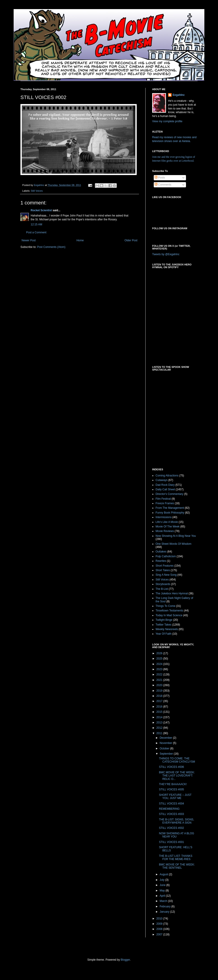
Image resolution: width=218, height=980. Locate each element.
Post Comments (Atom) (51, 247)
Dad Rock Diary (165, 485)
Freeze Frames (165, 503)
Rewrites (161, 561)
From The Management (170, 508)
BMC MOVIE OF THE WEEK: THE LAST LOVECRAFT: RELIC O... (177, 776)
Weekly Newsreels (167, 629)
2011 (160, 733)
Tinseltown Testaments (169, 611)
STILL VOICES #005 (171, 789)
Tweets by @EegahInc (166, 254)
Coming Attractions (167, 476)
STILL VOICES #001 (171, 842)
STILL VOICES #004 (171, 804)
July (162, 880)
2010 (160, 919)
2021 (160, 680)
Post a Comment (36, 232)
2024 (160, 664)
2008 (160, 929)
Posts (160, 178)
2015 (160, 712)
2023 (160, 669)
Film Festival (163, 499)
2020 (160, 685)
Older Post (131, 240)
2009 (160, 924)
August (164, 874)
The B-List (162, 589)
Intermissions (164, 517)
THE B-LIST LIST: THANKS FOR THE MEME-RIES (176, 858)
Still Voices (37, 191)
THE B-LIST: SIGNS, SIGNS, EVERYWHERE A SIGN (177, 821)
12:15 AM (36, 224)
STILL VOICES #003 (171, 814)
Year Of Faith (163, 634)
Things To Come (165, 606)
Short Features (165, 566)
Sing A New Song (166, 575)
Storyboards (163, 584)
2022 (160, 675)
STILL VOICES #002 (171, 828)
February (165, 906)
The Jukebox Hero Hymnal (172, 593)
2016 (160, 707)
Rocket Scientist (41, 210)
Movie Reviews (165, 531)
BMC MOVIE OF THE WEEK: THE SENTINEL (177, 866)
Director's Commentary (169, 494)
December (166, 738)
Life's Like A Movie (167, 522)
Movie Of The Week (168, 527)
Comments (163, 185)
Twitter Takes (163, 625)
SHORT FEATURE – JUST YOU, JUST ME (175, 797)
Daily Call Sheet (165, 489)
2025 (160, 659)
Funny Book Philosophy (170, 513)
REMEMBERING (169, 809)
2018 (160, 696)
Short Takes (163, 570)
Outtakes (161, 552)
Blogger (125, 960)
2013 (160, 723)
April (163, 896)
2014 (160, 717)
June (163, 885)
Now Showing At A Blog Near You (176, 536)
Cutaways (162, 480)
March (164, 901)
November (166, 743)
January (165, 912)
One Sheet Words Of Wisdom (173, 544)
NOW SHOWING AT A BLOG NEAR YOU (177, 835)
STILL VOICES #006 (171, 767)
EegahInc (179, 95)
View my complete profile (167, 121)
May (163, 891)
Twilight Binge (164, 620)
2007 (160, 934)
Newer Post (29, 240)
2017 (160, 701)
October (165, 748)
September (167, 754)
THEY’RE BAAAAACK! (173, 784)
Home (80, 240)
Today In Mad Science (169, 615)
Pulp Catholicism (166, 556)
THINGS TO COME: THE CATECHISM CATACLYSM (177, 760)
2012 (160, 728)
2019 (160, 691)
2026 (160, 653)
